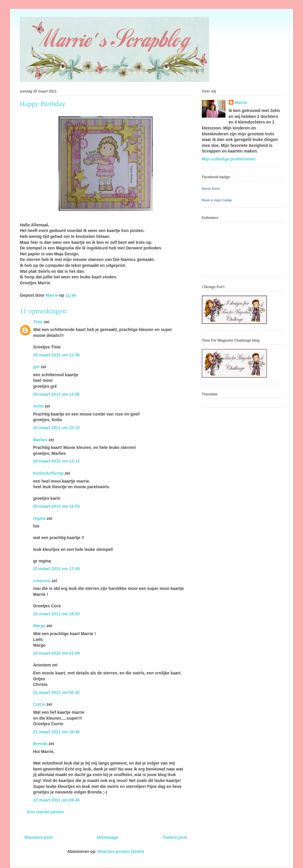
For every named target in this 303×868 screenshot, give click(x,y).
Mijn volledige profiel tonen (229, 159)
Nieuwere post (38, 837)
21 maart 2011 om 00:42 (56, 692)
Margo (39, 626)
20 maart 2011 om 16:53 (56, 506)
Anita (38, 406)
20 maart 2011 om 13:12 (56, 461)
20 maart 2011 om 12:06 (56, 394)
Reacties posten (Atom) (121, 851)
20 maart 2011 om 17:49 (56, 569)
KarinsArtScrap (48, 473)
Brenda (40, 744)
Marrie (241, 103)
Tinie (38, 322)
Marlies (40, 440)
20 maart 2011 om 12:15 (56, 428)
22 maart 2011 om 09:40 (56, 800)
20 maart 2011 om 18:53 (56, 614)
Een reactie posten (46, 812)
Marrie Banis (211, 189)
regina (39, 518)
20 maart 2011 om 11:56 (56, 355)
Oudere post (175, 837)
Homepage (108, 837)
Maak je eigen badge (217, 200)
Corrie (39, 704)
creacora (42, 581)
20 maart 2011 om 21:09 (56, 653)
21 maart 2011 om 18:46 (56, 732)
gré (36, 367)
